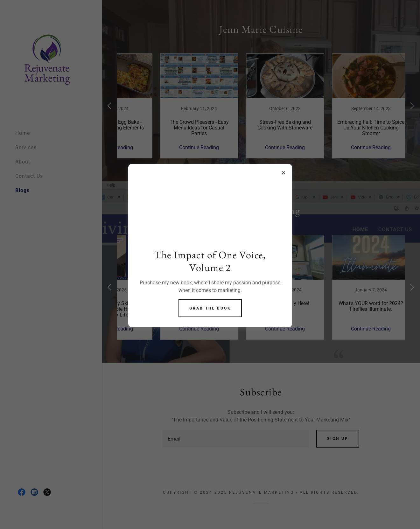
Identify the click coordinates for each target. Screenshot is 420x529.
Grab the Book (210, 308)
